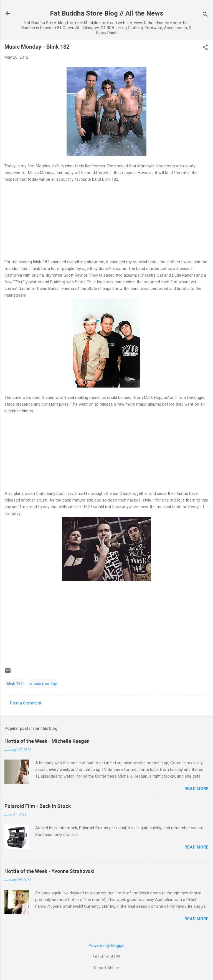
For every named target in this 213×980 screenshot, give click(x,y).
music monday (43, 684)
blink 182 (15, 684)
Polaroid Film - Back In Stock (38, 806)
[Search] (205, 15)
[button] (205, 48)
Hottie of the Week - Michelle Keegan (47, 741)
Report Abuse (106, 968)
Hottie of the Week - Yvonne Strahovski (50, 871)
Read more (196, 789)
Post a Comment (26, 703)
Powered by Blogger (107, 946)
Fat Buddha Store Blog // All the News (107, 13)
